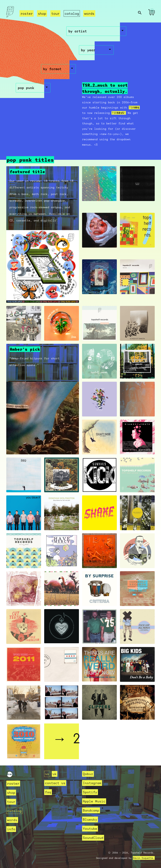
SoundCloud (93, 838)
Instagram (92, 783)
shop (42, 13)
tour (55, 13)
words (89, 13)
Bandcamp (91, 810)
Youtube (90, 829)
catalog (72, 13)
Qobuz (88, 774)
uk (55, 774)
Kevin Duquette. (144, 858)
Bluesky (90, 819)
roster (27, 13)
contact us (55, 783)
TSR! (119, 113)
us (47, 774)
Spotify (90, 792)
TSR (134, 107)
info (11, 829)
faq (48, 792)
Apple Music (94, 801)
